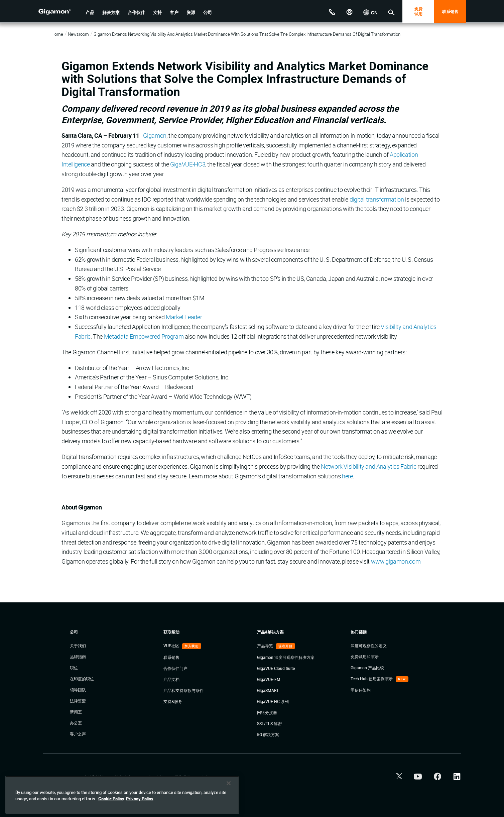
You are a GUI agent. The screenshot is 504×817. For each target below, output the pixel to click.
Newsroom (78, 34)
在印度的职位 (82, 679)
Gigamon (155, 135)
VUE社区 (172, 646)
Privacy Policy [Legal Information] (140, 799)
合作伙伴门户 (175, 668)
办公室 (76, 723)
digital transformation (377, 199)
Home (57, 34)
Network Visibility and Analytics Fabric (368, 466)
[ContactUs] (332, 11)
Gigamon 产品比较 (367, 668)
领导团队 (78, 690)
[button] (90, 13)
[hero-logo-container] (59, 12)
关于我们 (78, 646)
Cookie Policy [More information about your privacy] (111, 799)
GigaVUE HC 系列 (273, 701)
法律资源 (78, 701)
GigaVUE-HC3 (188, 164)
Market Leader (184, 317)
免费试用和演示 (365, 657)
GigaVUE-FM (269, 679)
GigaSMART (268, 690)
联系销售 (450, 11)
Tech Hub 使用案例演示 (372, 679)
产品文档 (171, 679)
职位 (74, 668)
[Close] (229, 783)
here (347, 476)
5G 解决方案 (268, 734)
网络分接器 (267, 712)
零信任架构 (361, 690)
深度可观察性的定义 (369, 646)
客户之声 (78, 734)
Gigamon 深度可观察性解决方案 (286, 657)
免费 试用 (418, 11)
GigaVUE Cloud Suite (276, 668)
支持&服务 (173, 701)
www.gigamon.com (396, 561)
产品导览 (266, 646)
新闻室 (76, 712)
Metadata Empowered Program (144, 336)
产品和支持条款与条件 (183, 690)
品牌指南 (78, 657)
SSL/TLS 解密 (269, 723)
